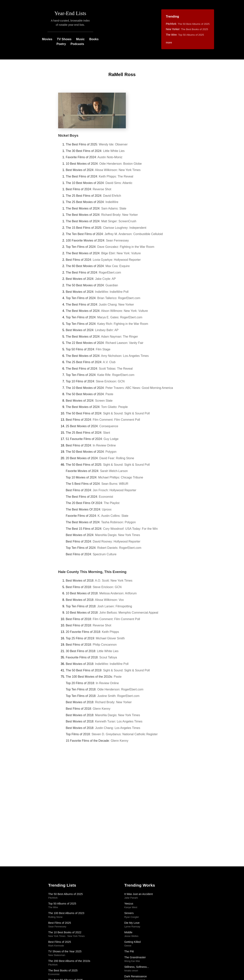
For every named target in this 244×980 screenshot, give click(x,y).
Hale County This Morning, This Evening (92, 572)
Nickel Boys (68, 135)
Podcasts (77, 44)
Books (94, 39)
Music (80, 39)
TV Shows (64, 39)
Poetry (61, 44)
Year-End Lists (70, 13)
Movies (47, 39)
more (169, 43)
